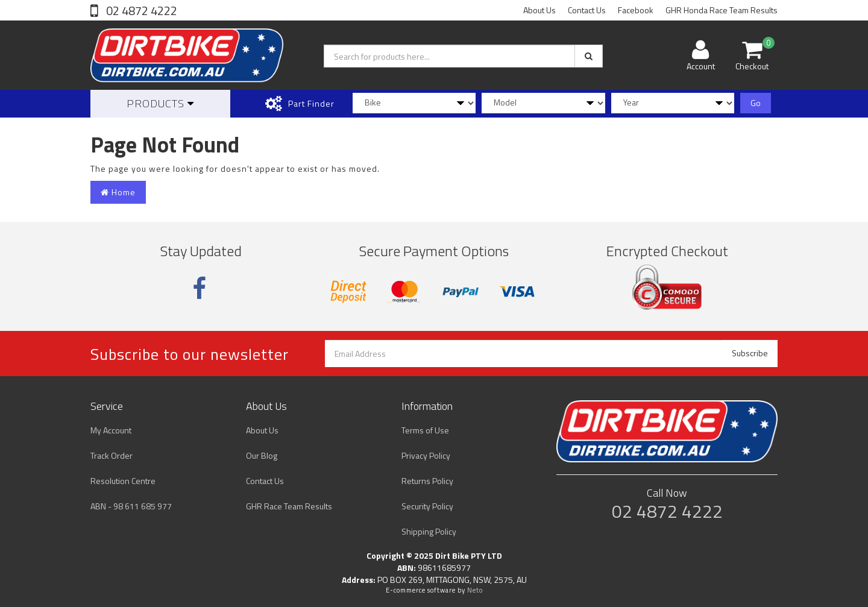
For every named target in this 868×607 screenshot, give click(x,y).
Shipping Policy (429, 531)
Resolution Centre (123, 481)
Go (756, 103)
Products (160, 103)
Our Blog (262, 455)
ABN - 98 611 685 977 (131, 506)
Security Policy (427, 506)
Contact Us (587, 10)
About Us (539, 10)
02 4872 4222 (140, 11)
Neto (475, 590)
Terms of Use (425, 430)
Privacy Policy (426, 455)
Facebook (636, 10)
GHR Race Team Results (289, 506)
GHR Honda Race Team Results (722, 10)
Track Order (112, 455)
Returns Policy (427, 481)
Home (118, 192)
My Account (111, 430)
